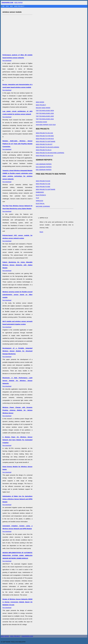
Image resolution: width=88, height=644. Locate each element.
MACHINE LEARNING (43, 206)
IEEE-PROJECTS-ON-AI (44, 150)
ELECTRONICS (41, 195)
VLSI (37, 198)
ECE (7, 6)
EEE (12, 6)
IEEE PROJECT (19, 6)
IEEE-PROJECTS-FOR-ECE (45, 139)
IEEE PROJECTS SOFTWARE (46, 141)
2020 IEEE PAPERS (42, 125)
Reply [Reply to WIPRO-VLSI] (41, 232)
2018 (54, 125)
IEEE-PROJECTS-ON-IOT (44, 144)
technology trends (41, 122)
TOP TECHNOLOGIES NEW (45, 110)
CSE (3, 6)
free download (17, 58)
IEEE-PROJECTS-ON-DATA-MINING (48, 147)
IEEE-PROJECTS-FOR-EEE (45, 136)
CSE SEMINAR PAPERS (44, 164)
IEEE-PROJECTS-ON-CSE (44, 133)
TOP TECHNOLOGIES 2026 (45, 113)
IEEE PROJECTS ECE (43, 181)
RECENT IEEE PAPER (43, 108)
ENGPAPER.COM (27, 636)
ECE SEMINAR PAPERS (44, 167)
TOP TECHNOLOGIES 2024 (45, 119)
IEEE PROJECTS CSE (43, 184)
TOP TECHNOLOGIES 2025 (45, 116)
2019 (50, 125)
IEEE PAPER (19, 2)
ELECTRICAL (40, 203)
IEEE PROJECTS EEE (43, 187)
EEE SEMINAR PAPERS (44, 170)
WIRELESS (40, 201)
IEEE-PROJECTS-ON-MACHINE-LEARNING (50, 153)
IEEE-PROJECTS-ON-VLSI (45, 156)
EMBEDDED (40, 192)
